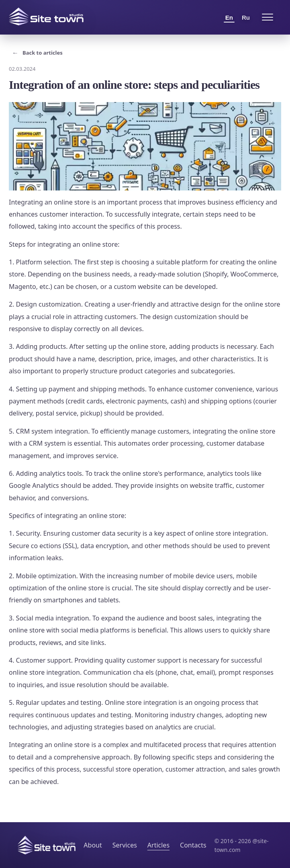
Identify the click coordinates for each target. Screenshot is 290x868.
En (229, 17)
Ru (246, 17)
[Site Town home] (46, 16)
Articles (158, 845)
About (93, 845)
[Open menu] (268, 17)
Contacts (193, 845)
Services (125, 845)
